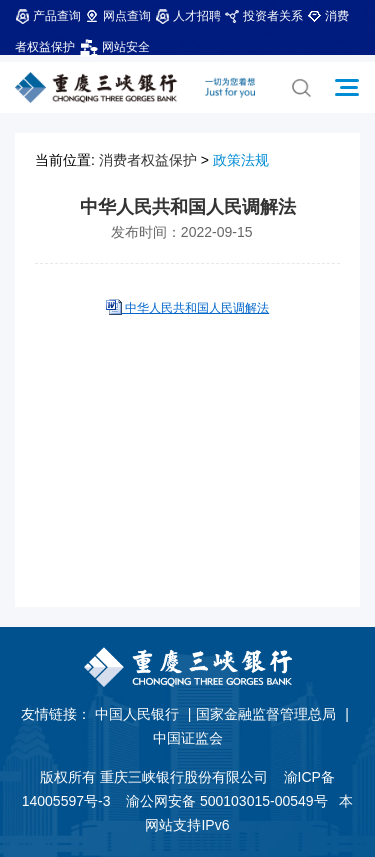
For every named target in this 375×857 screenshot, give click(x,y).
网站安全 (114, 47)
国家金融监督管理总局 (266, 714)
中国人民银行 (137, 714)
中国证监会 (188, 738)
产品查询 (48, 16)
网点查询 (118, 16)
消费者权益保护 (148, 160)
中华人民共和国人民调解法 (195, 308)
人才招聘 (188, 16)
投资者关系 (264, 16)
